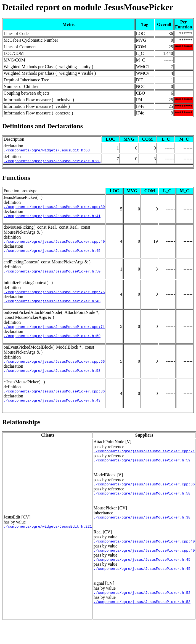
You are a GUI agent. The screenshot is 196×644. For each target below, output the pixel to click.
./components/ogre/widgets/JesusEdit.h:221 (48, 544)
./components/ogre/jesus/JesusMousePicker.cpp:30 (54, 209)
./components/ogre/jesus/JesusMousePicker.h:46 (52, 308)
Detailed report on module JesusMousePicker (88, 7)
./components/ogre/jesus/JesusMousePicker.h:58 (52, 381)
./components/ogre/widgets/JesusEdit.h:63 (47, 151)
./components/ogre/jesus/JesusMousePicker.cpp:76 (54, 298)
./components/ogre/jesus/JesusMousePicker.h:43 (52, 413)
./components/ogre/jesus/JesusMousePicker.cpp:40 (54, 245)
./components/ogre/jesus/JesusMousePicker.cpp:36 (54, 403)
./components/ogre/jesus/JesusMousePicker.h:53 (142, 623)
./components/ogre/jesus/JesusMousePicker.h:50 (52, 277)
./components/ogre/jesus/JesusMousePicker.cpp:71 (54, 335)
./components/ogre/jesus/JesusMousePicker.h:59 (52, 345)
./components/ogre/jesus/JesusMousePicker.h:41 (52, 219)
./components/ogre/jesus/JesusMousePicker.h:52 (142, 613)
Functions (16, 179)
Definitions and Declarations (43, 126)
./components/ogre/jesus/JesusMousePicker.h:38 (52, 162)
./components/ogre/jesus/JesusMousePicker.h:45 (52, 255)
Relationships (21, 434)
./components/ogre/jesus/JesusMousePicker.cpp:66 (54, 371)
